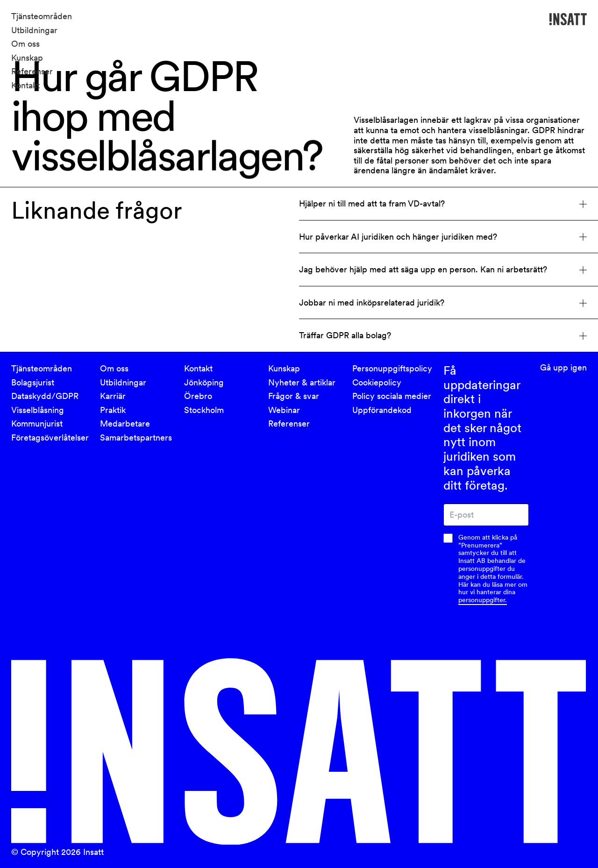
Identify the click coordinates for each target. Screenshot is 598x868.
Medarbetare (125, 423)
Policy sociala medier (392, 396)
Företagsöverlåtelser (50, 438)
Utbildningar (34, 30)
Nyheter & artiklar (302, 382)
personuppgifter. (483, 600)
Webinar (284, 410)
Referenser (32, 71)
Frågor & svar (294, 396)
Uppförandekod (382, 410)
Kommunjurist (37, 423)
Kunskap (27, 58)
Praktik (113, 410)
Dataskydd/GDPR (45, 396)
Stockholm (204, 410)
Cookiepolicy (377, 382)
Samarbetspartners (136, 438)
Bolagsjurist (33, 382)
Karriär (113, 396)
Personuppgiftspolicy (392, 368)
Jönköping (204, 382)
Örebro (198, 396)
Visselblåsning (38, 410)
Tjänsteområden (42, 16)
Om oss (25, 44)
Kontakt (25, 85)
